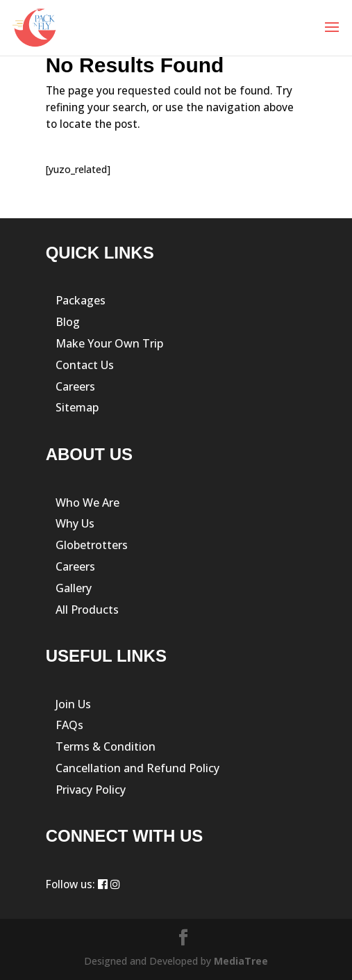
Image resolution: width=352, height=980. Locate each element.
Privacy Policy (91, 790)
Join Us (73, 704)
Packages (81, 300)
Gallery (74, 588)
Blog (68, 322)
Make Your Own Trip (109, 343)
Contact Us (85, 365)
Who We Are (87, 503)
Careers (75, 386)
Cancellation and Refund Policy (137, 768)
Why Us (75, 523)
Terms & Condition (106, 746)
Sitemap (77, 407)
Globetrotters (92, 545)
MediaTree (241, 961)
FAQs (69, 725)
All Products (87, 610)
